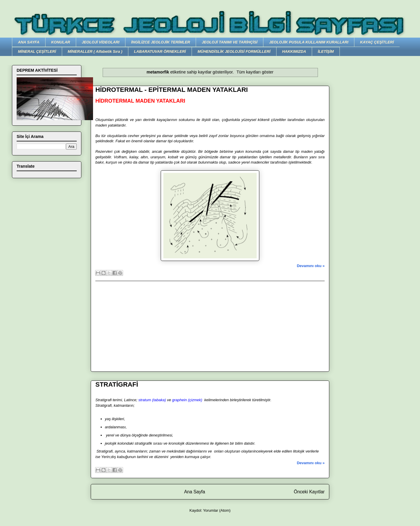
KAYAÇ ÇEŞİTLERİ (377, 42)
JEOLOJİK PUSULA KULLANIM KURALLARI (309, 42)
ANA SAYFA (29, 42)
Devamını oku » (311, 266)
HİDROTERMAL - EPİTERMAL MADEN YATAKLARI (172, 90)
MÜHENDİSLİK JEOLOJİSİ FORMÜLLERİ (234, 51)
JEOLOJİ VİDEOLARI (100, 42)
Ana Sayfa (195, 492)
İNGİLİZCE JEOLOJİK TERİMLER (160, 42)
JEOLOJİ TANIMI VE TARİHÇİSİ (230, 42)
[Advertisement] (210, 326)
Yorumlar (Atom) (217, 510)
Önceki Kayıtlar (309, 492)
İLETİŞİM (326, 51)
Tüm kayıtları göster (255, 72)
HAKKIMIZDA (294, 51)
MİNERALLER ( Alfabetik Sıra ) (95, 51)
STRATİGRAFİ (117, 384)
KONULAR (61, 42)
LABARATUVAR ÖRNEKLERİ (160, 51)
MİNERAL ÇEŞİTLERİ (37, 51)
